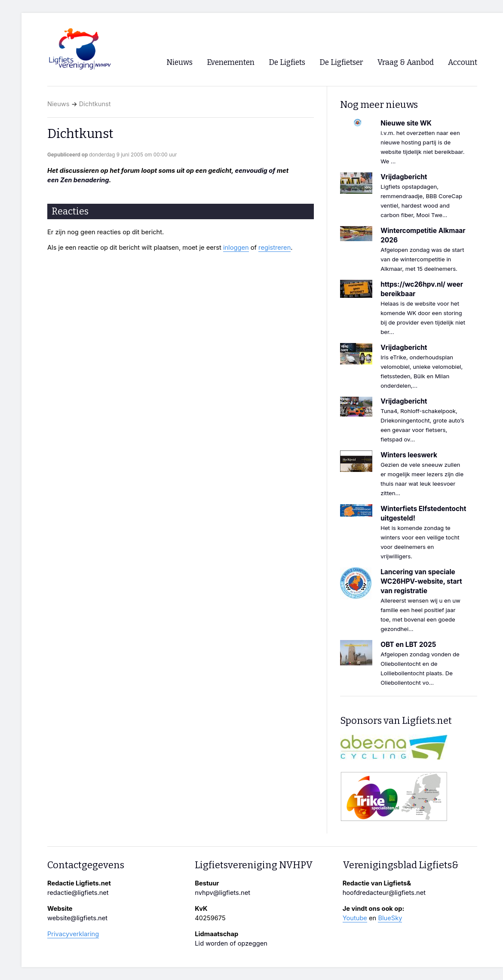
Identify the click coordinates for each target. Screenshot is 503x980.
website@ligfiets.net (77, 918)
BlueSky (390, 918)
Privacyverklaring (73, 934)
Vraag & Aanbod (406, 63)
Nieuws (58, 104)
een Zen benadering (78, 180)
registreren (275, 248)
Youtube (355, 918)
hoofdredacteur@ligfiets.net (384, 893)
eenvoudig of (256, 171)
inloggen (236, 248)
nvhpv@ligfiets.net (222, 893)
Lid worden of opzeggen (231, 943)
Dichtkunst (95, 104)
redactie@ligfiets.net (78, 893)
